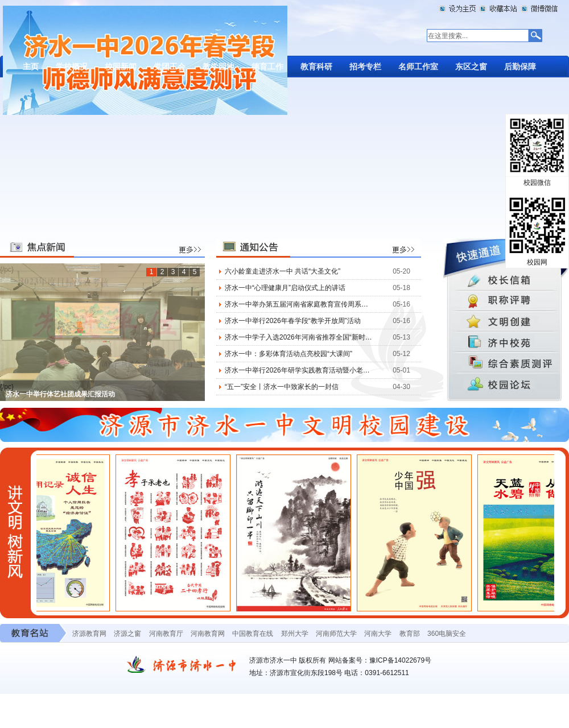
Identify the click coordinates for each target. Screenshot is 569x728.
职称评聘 (506, 301)
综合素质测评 (506, 366)
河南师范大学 (336, 634)
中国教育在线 (253, 634)
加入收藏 (499, 8)
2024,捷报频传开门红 (38, 400)
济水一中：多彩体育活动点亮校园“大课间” (288, 354)
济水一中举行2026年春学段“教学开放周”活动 (293, 321)
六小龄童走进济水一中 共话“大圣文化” (283, 271)
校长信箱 (506, 279)
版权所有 (312, 660)
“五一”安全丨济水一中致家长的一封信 (282, 387)
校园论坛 (506, 387)
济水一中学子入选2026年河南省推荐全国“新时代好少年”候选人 (298, 337)
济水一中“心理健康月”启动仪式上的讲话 (285, 288)
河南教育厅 (166, 634)
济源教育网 (89, 634)
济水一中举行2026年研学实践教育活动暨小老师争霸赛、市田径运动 (298, 370)
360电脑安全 (447, 634)
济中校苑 (506, 344)
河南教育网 (208, 634)
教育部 (410, 634)
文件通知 (506, 322)
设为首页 (459, 8)
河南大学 (378, 634)
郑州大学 (295, 634)
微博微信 (539, 8)
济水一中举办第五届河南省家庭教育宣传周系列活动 (298, 304)
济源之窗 (127, 634)
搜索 (534, 36)
